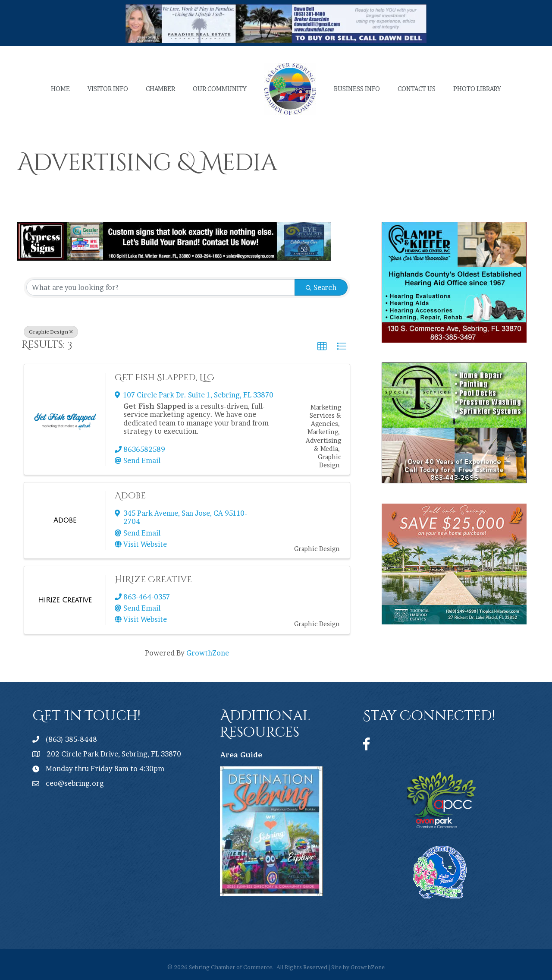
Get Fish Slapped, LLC (165, 377)
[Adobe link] (65, 520)
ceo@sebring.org (75, 783)
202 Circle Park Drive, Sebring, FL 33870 (114, 754)
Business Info (357, 89)
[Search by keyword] (161, 287)
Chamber (160, 89)
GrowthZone (208, 653)
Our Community (220, 89)
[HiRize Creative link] (65, 600)
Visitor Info (108, 89)
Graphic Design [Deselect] (51, 332)
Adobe (130, 496)
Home (60, 89)
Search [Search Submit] (321, 287)
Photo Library (477, 89)
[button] (322, 347)
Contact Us (417, 89)
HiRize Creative (153, 579)
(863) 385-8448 (71, 739)
